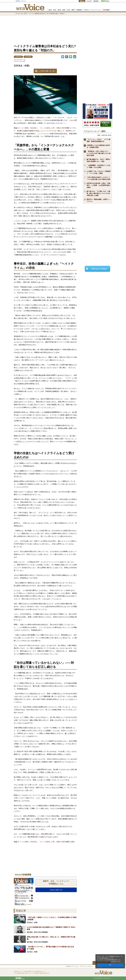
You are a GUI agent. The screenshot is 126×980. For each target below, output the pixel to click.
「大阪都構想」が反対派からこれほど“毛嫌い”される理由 (98, 166)
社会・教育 (71, 10)
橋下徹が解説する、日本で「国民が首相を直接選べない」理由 (98, 160)
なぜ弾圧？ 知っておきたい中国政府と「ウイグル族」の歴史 (99, 172)
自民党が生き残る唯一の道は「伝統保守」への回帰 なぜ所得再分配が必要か (98, 185)
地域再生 (79, 10)
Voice (82, 1)
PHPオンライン (21, 1)
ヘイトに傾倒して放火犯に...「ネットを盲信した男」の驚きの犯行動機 (44, 128)
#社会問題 (28, 57)
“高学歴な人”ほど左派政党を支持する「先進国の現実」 (98, 146)
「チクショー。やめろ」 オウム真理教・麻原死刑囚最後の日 (98, 140)
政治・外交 (52, 10)
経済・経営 (62, 10)
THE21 (89, 1)
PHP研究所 (105, 1)
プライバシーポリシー (104, 961)
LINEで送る (71, 57)
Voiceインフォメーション (93, 10)
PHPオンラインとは (73, 966)
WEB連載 (106, 10)
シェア (67, 57)
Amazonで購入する (56, 890)
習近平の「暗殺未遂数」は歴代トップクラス (98, 200)
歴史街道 (96, 1)
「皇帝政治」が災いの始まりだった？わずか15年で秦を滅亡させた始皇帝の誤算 (99, 153)
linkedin (75, 57)
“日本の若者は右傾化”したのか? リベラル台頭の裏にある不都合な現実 (98, 178)
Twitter (63, 57)
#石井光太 (18, 57)
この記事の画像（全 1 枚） (47, 71)
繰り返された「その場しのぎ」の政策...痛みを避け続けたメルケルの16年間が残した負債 (98, 193)
